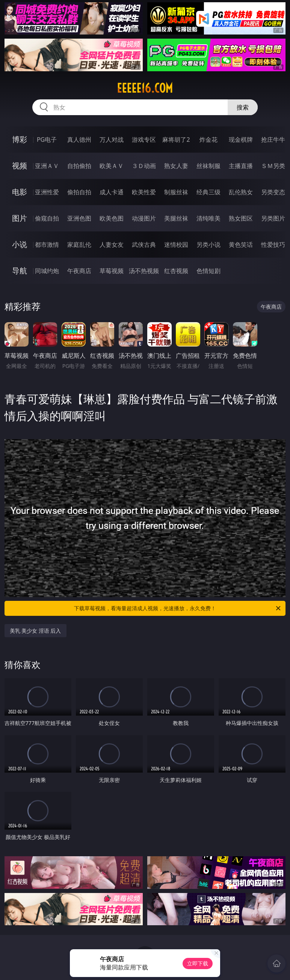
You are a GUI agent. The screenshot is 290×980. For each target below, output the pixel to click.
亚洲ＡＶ (47, 166)
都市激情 (47, 245)
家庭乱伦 (79, 245)
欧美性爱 (144, 192)
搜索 (243, 107)
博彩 (20, 139)
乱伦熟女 (241, 192)
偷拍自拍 (79, 192)
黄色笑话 (241, 245)
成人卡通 (112, 192)
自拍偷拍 (79, 166)
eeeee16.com (145, 88)
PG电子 (47, 140)
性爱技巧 (273, 245)
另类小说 (208, 245)
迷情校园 (176, 245)
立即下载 (198, 963)
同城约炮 (47, 271)
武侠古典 (144, 245)
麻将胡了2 (176, 140)
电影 (20, 192)
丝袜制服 (208, 166)
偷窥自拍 (47, 218)
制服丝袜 (176, 192)
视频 (20, 166)
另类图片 (273, 218)
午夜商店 (79, 271)
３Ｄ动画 (144, 166)
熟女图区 (241, 218)
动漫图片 (144, 218)
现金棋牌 (241, 140)
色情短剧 (208, 271)
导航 (20, 271)
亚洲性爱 (47, 192)
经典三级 (208, 192)
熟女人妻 (176, 166)
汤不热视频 (144, 271)
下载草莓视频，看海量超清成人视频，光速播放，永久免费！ (178, 608)
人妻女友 (112, 245)
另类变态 (273, 192)
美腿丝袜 (176, 218)
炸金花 (208, 140)
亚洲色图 (79, 218)
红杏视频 (176, 271)
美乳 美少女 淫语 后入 (35, 631)
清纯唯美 (208, 218)
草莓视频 (112, 271)
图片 (20, 218)
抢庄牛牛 (273, 140)
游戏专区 (144, 140)
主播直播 (241, 166)
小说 (20, 244)
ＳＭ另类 (273, 166)
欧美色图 (112, 218)
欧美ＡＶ (112, 166)
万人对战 (112, 140)
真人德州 (79, 140)
